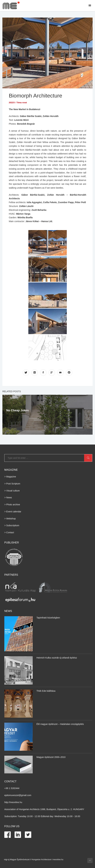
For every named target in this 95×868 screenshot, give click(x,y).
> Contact (9, 532)
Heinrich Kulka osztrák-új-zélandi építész (57, 658)
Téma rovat (22, 103)
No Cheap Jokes (17, 410)
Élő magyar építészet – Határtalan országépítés (60, 724)
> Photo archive (12, 505)
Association (10, 809)
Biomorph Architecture (36, 95)
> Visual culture (12, 490)
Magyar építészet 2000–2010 (51, 757)
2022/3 (12, 103)
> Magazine (10, 476)
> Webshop (10, 518)
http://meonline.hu (13, 802)
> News (8, 498)
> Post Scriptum (12, 483)
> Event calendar (13, 511)
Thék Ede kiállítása (46, 691)
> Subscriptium (12, 525)
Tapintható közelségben (48, 617)
